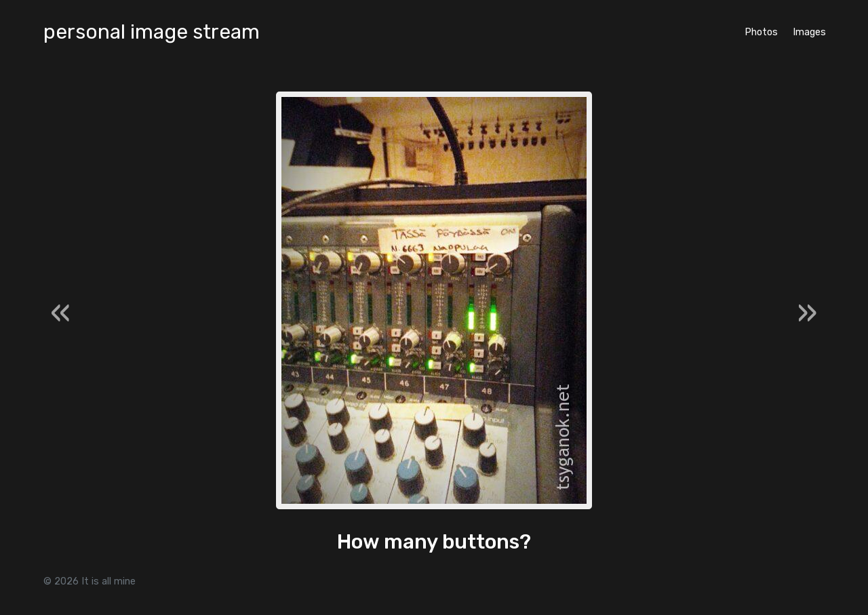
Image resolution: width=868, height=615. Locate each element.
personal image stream (152, 32)
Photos (761, 32)
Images (809, 32)
